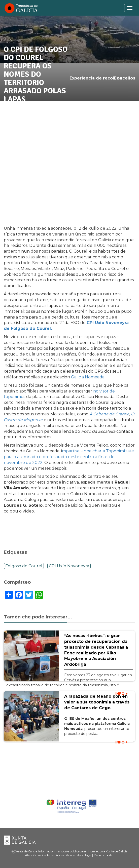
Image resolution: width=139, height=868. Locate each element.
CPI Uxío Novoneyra (69, 566)
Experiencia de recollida (96, 78)
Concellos (125, 78)
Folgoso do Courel (24, 566)
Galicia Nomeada (88, 377)
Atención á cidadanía (39, 855)
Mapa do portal (103, 855)
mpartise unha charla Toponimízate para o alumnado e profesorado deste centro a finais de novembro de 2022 (69, 457)
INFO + (121, 742)
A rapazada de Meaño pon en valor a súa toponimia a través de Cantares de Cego (97, 702)
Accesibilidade (65, 855)
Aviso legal (84, 855)
